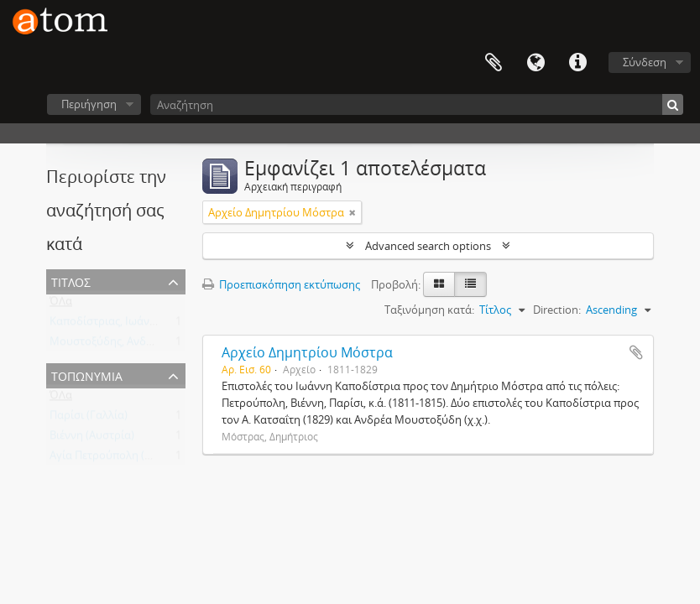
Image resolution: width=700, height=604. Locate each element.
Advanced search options (428, 246)
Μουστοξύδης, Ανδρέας (110, 345)
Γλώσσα (535, 63)
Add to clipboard (636, 352)
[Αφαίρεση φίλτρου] (353, 212)
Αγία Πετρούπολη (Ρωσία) (115, 459)
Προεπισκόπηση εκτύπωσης (281, 284)
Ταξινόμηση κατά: (429, 310)
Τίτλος (71, 281)
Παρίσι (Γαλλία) (89, 419)
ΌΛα (61, 305)
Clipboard (494, 63)
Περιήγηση (89, 104)
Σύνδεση (645, 62)
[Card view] (439, 284)
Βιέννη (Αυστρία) (92, 439)
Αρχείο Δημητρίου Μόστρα (307, 352)
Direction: (557, 310)
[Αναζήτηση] (417, 104)
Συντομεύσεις (577, 63)
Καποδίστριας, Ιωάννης (108, 325)
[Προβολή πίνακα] (470, 284)
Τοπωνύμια (87, 375)
